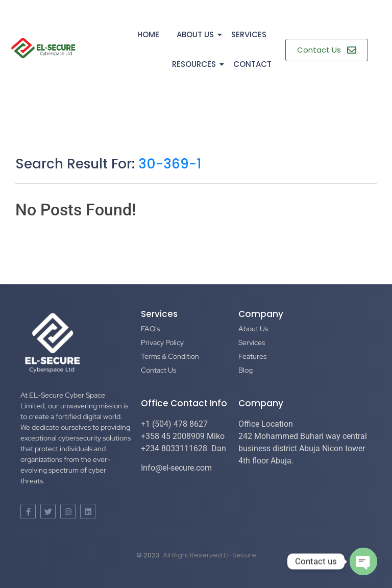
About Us (197, 34)
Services (249, 34)
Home (148, 34)
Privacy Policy (162, 342)
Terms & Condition (170, 356)
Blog (246, 370)
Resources (196, 64)
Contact (252, 64)
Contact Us (158, 370)
